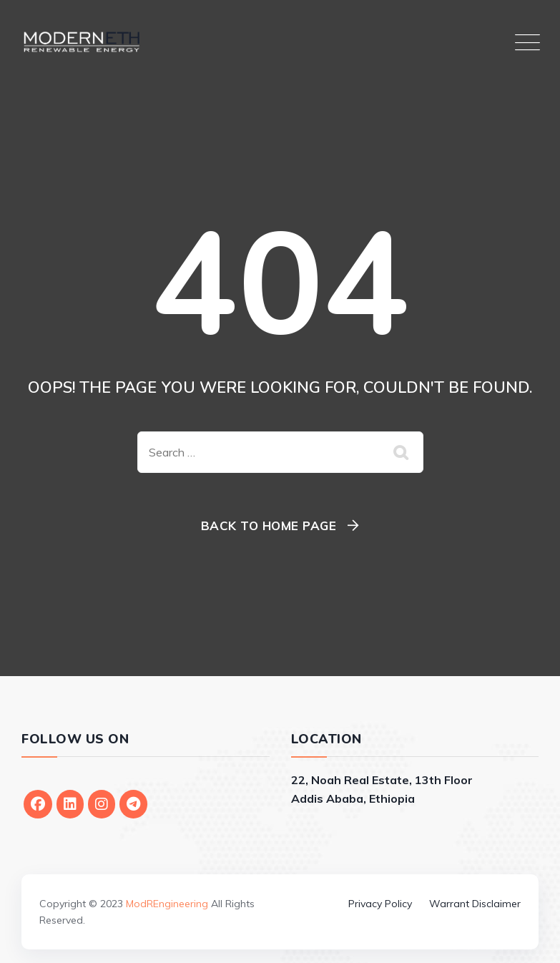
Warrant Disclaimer (475, 904)
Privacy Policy (380, 904)
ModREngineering (167, 904)
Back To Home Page (269, 526)
